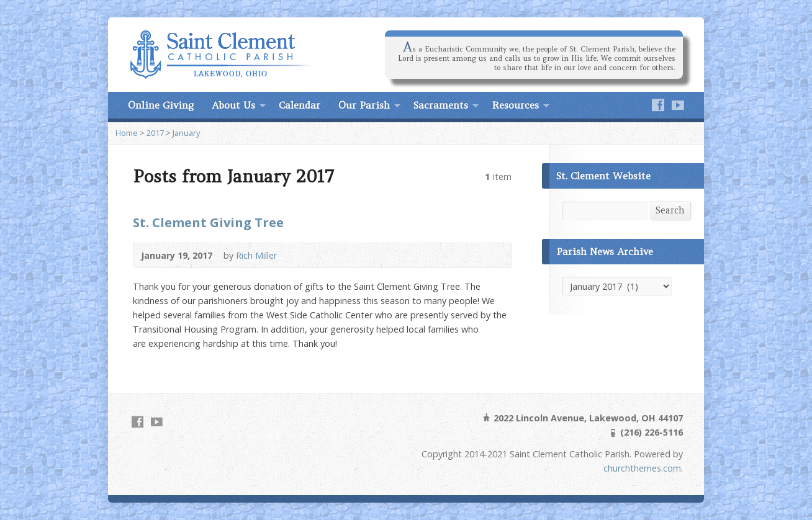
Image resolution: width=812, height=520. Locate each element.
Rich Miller (256, 255)
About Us (233, 105)
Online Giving (161, 105)
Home (127, 133)
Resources (515, 105)
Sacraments (441, 105)
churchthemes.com (642, 468)
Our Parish (364, 105)
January (186, 133)
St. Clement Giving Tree (208, 222)
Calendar (300, 105)
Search (670, 210)
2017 (155, 133)
